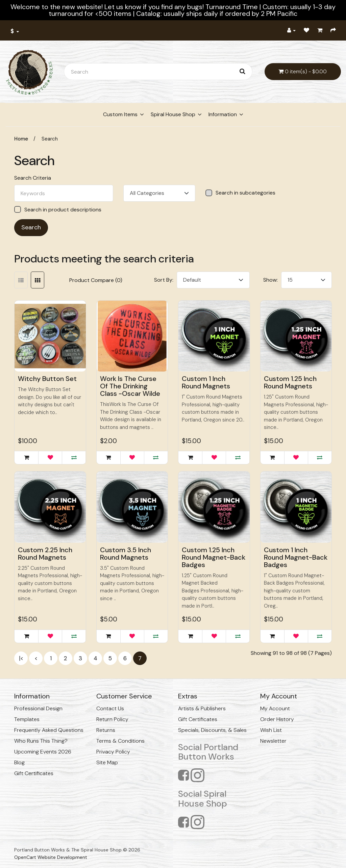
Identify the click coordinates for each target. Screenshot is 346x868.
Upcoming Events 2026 (43, 752)
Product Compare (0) (96, 280)
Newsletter (273, 741)
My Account (275, 708)
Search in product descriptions (58, 210)
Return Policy (112, 719)
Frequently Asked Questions (49, 730)
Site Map (107, 762)
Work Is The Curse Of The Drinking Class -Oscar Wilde (130, 386)
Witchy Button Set (47, 379)
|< (21, 658)
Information (223, 114)
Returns (106, 730)
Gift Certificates (34, 773)
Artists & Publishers (202, 708)
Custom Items (120, 114)
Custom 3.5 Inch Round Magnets (126, 554)
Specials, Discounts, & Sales (212, 730)
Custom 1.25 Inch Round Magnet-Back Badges (214, 557)
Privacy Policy (113, 752)
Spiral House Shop (173, 114)
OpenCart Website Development (51, 857)
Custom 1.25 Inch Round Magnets (290, 382)
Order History (277, 719)
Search (50, 139)
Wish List (271, 730)
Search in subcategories (240, 193)
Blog (19, 762)
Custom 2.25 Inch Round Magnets (45, 554)
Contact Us (110, 708)
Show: (270, 280)
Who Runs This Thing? (41, 741)
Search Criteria (33, 178)
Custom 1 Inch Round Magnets (206, 382)
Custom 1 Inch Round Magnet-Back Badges (296, 557)
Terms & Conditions (120, 741)
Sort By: (164, 280)
